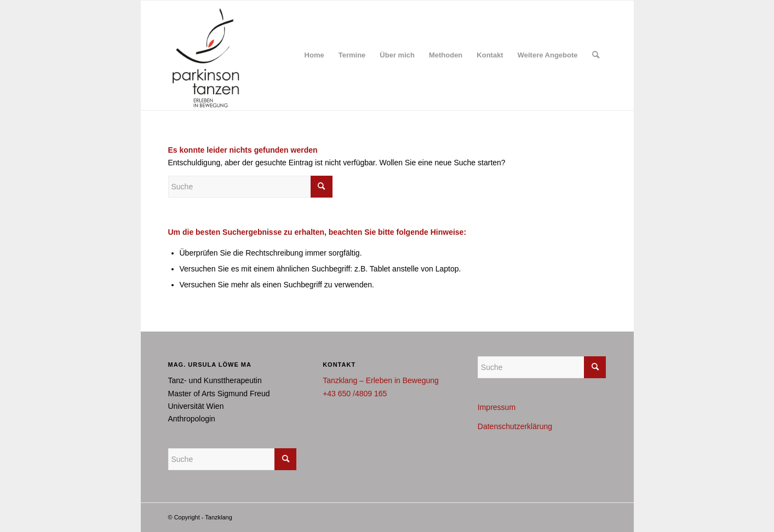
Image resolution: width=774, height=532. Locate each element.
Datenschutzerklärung (515, 426)
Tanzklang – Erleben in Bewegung (381, 380)
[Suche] (596, 55)
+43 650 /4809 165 (355, 394)
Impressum (497, 407)
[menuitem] (314, 55)
